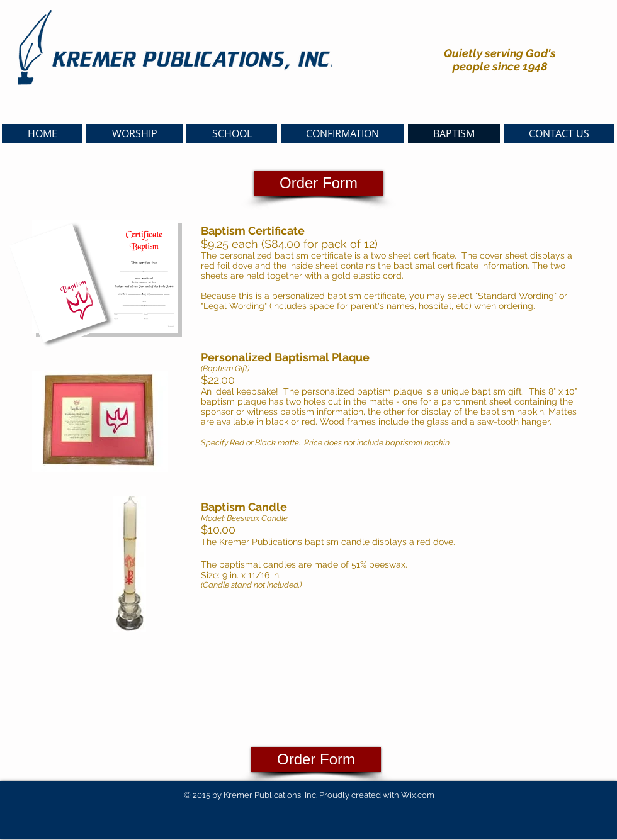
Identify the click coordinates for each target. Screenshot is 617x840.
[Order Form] (319, 183)
